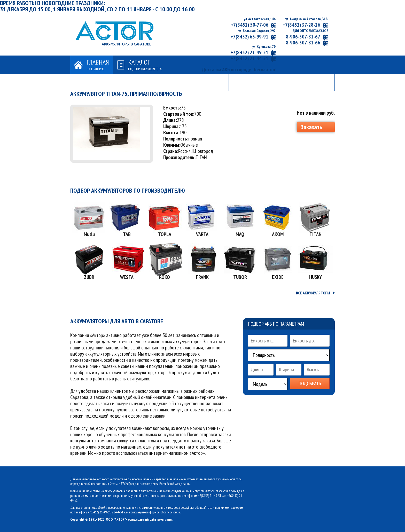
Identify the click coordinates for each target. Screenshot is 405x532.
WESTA (127, 277)
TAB (127, 234)
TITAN (316, 234)
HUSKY (316, 277)
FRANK (202, 277)
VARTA (202, 234)
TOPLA (165, 234)
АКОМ (278, 234)
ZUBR (89, 277)
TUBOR (240, 277)
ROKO (165, 277)
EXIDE (278, 277)
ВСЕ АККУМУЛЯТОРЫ (313, 293)
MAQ (240, 234)
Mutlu (89, 234)
